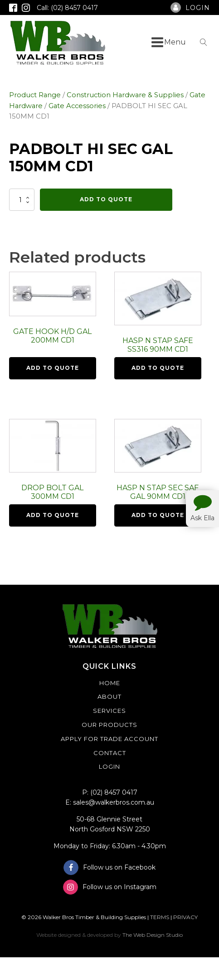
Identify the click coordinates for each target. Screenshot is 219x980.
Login (109, 766)
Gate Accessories (77, 106)
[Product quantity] (22, 199)
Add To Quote (106, 199)
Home (110, 683)
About (109, 696)
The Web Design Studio (153, 935)
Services (109, 711)
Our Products (109, 725)
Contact (110, 753)
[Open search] (204, 42)
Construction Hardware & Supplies (125, 95)
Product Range (35, 95)
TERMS (160, 917)
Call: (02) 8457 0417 (67, 8)
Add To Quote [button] (53, 368)
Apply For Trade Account (109, 739)
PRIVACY (185, 917)
